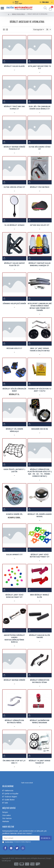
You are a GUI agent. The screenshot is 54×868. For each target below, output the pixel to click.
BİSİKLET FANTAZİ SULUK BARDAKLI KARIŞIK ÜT (40, 264)
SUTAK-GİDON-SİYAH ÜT (14, 187)
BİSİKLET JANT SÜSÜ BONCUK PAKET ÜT (14, 596)
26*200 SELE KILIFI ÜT (40, 225)
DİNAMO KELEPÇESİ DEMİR (14, 303)
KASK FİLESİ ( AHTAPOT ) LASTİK (14, 470)
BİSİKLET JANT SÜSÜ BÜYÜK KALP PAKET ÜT (40, 556)
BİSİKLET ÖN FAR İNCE (40, 187)
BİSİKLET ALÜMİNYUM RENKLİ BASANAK (40, 721)
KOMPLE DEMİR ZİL (14, 514)
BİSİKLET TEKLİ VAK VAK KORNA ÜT (14, 108)
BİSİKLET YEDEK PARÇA (18, 14)
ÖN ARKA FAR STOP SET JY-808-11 (14, 762)
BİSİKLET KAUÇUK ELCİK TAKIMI (40, 636)
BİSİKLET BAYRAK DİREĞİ (14, 680)
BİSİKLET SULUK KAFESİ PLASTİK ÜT (14, 264)
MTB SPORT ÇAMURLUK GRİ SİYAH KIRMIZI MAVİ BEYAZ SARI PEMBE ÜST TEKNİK (40, 307)
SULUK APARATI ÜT (14, 554)
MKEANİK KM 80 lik (40, 429)
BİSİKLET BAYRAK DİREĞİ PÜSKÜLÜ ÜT (14, 148)
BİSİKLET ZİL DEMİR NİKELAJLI (14, 430)
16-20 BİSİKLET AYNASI (14, 225)
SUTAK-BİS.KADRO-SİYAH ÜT (40, 148)
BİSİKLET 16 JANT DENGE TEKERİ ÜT (40, 762)
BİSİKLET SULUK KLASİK (14, 66)
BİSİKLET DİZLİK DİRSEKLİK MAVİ (14, 390)
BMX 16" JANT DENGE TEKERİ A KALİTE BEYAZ (40, 349)
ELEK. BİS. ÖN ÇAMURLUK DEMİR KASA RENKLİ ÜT (40, 108)
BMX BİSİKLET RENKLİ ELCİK (40, 596)
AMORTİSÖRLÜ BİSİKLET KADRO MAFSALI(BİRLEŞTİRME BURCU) (14, 639)
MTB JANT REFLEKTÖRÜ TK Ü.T (40, 67)
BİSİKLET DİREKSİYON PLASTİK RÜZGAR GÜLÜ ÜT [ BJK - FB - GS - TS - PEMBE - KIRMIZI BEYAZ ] (40, 473)
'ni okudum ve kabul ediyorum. (17, 842)
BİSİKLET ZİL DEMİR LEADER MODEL (40, 515)
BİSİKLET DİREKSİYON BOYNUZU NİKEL (14, 721)
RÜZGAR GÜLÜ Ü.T (14, 348)
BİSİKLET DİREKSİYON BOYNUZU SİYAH (40, 681)
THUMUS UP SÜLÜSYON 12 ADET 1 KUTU (40, 390)
